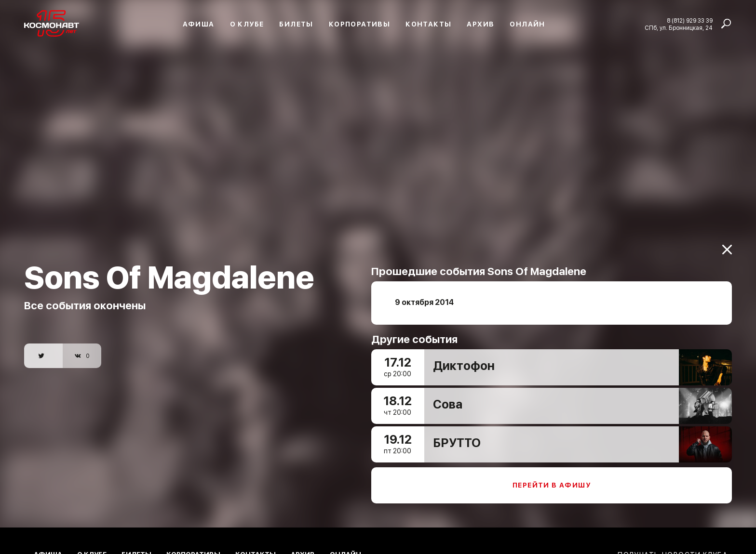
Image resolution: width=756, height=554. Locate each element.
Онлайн (527, 24)
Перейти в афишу (552, 481)
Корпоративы (359, 24)
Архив (480, 24)
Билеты (296, 24)
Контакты (428, 24)
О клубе (247, 24)
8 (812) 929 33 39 (690, 21)
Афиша (199, 24)
